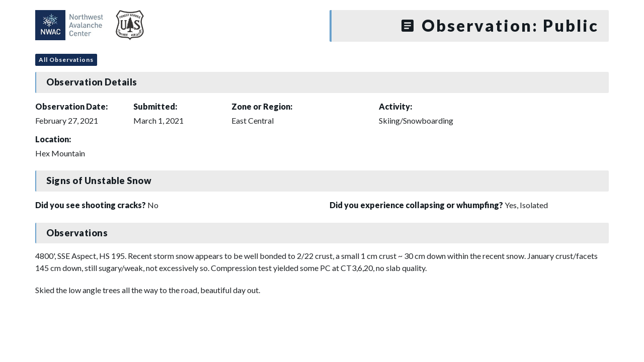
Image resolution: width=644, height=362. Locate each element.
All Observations (66, 60)
